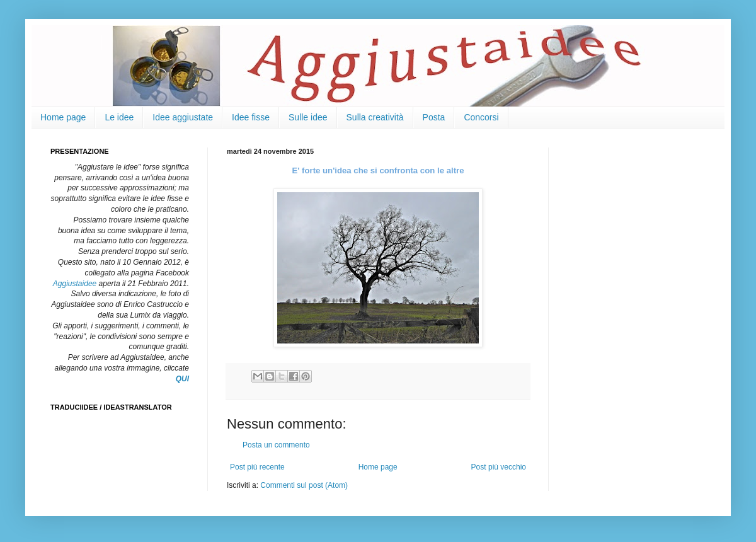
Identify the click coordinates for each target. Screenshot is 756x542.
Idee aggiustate (183, 117)
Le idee (119, 117)
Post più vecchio (499, 467)
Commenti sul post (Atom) (304, 485)
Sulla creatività (375, 117)
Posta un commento (276, 445)
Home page (63, 117)
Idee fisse (251, 117)
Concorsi (481, 117)
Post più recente (257, 467)
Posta (434, 117)
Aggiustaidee (75, 284)
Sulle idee (308, 117)
